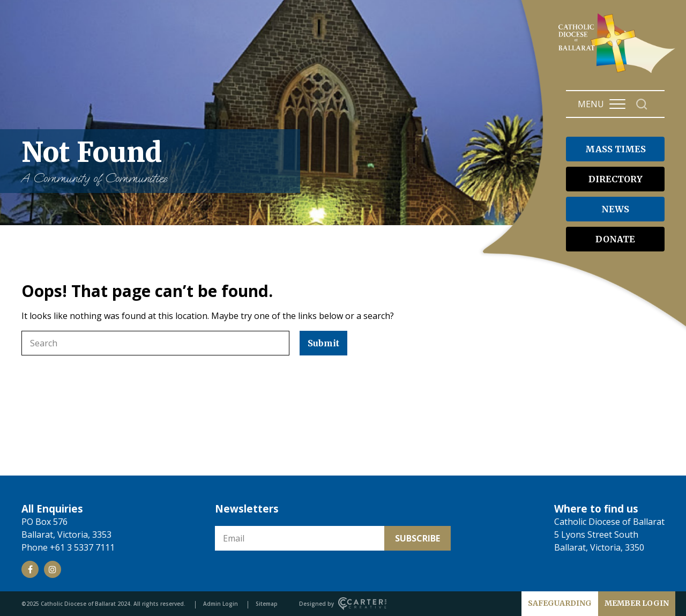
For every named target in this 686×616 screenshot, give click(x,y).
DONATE (615, 239)
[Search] (642, 104)
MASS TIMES (616, 149)
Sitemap (267, 604)
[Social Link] (30, 569)
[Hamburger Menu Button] (617, 104)
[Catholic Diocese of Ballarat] (618, 73)
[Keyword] (155, 343)
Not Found (155, 161)
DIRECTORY (616, 179)
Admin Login (221, 604)
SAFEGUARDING (560, 603)
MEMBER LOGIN (637, 603)
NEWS (615, 209)
